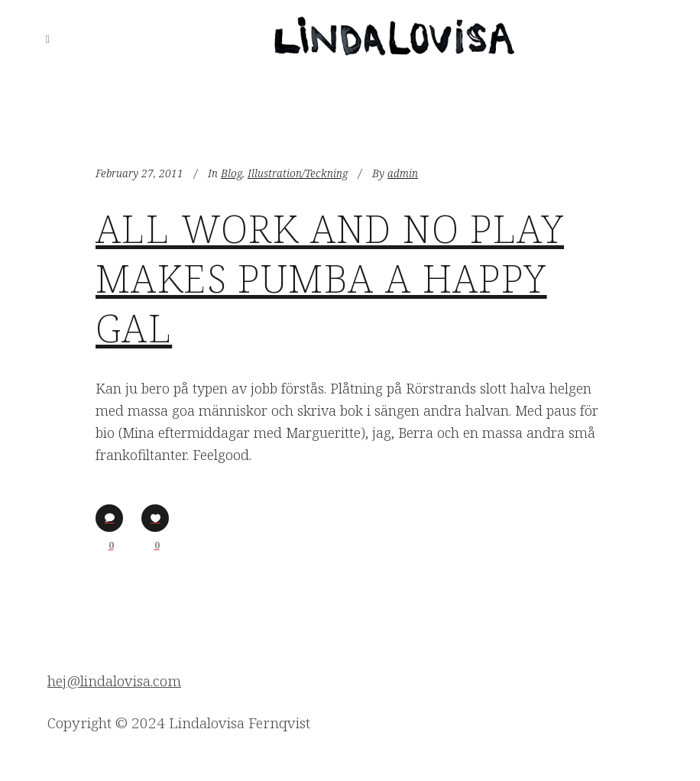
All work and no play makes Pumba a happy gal (330, 278)
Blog (232, 173)
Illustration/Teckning (298, 173)
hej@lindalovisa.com (114, 681)
